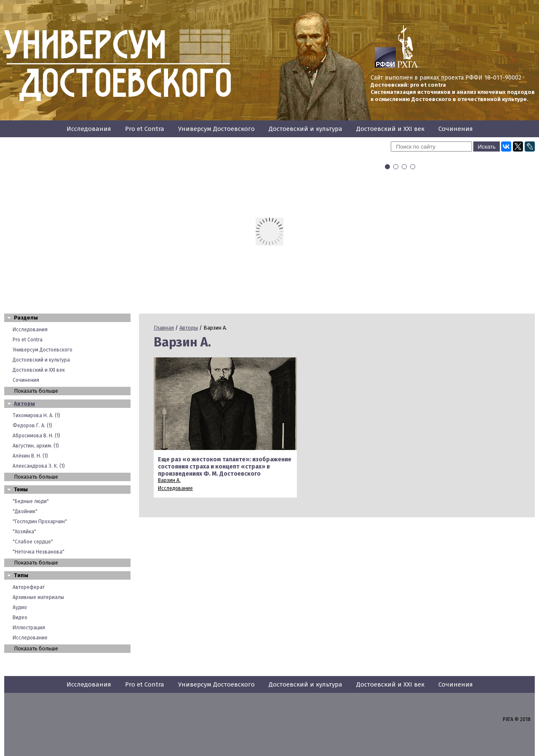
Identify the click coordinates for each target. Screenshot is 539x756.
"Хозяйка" (24, 532)
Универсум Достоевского (216, 129)
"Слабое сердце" (33, 542)
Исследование (30, 638)
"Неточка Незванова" (39, 552)
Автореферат (29, 587)
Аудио (20, 607)
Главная (164, 328)
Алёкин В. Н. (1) (30, 456)
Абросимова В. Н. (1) (36, 436)
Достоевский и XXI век (390, 129)
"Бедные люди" (31, 501)
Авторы (24, 403)
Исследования (89, 129)
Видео (20, 618)
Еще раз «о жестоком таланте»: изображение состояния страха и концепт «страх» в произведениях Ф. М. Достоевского (225, 467)
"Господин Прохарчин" (40, 522)
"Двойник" (25, 511)
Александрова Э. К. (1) (39, 466)
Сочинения (456, 129)
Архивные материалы (38, 597)
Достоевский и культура (306, 129)
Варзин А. (169, 480)
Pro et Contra (145, 129)
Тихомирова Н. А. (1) (36, 415)
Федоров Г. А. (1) (32, 426)
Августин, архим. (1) (36, 446)
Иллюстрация (29, 628)
